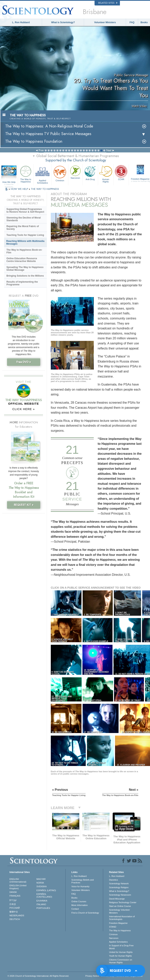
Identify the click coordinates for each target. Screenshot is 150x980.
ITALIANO (41, 904)
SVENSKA (42, 886)
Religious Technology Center (123, 902)
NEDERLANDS (17, 915)
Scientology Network (119, 884)
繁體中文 (14, 912)
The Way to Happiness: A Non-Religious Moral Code (49, 126)
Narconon (75, 172)
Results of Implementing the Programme (22, 283)
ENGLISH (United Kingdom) (18, 887)
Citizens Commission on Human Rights (121, 961)
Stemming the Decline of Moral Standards (24, 219)
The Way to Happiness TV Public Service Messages (48, 134)
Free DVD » (24, 362)
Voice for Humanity (80, 886)
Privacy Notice (92, 976)
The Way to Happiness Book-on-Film (24, 251)
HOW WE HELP (20, 189)
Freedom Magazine (118, 923)
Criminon (60, 173)
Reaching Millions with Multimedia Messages (25, 242)
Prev (41, 150)
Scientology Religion (119, 887)
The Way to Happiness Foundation (34, 141)
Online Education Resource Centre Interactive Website (22, 260)
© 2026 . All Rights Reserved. (38, 976)
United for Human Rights (121, 952)
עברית (13, 900)
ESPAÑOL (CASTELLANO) (44, 895)
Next (109, 150)
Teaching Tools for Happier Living (25, 235)
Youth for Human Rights (120, 956)
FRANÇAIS (15, 896)
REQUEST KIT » (24, 505)
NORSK (40, 883)
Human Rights (106, 174)
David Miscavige (117, 899)
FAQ (132, 22)
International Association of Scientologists (122, 918)
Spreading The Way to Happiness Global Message (25, 269)
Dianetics (113, 880)
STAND (112, 927)
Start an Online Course (120, 906)
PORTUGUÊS (43, 908)
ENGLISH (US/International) (18, 880)
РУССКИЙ (14, 908)
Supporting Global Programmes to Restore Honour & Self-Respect (25, 211)
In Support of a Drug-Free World (121, 947)
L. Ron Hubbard (21, 22)
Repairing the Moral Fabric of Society (23, 228)
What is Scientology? (63, 22)
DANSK (13, 892)
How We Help (9, 182)
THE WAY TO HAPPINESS (45, 189)
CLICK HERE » (24, 409)
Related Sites (108, 3)
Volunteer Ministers (105, 22)
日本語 (13, 904)
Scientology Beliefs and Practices (83, 881)
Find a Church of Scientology (85, 913)
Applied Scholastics (42, 174)
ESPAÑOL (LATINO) (46, 890)
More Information (80, 905)
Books (144, 22)
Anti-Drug (90, 172)
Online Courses (79, 901)
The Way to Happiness (26, 174)
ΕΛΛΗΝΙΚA (42, 901)
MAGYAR (41, 879)
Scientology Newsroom (120, 895)
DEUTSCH (15, 919)
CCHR (121, 172)
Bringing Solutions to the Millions (25, 276)
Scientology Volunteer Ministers (119, 911)
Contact (75, 909)
